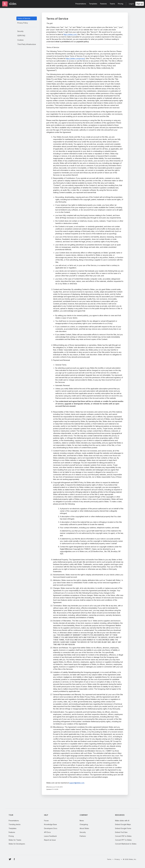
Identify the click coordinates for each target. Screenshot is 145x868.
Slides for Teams (15, 840)
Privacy (117, 859)
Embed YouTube (121, 832)
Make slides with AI (122, 821)
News (82, 821)
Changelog (84, 824)
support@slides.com (77, 783)
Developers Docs (51, 828)
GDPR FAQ (21, 36)
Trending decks (15, 824)
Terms (109, 859)
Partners (83, 836)
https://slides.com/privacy (75, 58)
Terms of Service (24, 18)
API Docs (47, 832)
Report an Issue (50, 840)
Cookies (20, 40)
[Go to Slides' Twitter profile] (10, 859)
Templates (13, 828)
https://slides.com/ (70, 34)
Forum (46, 821)
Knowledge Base (50, 824)
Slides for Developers (17, 844)
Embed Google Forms (123, 828)
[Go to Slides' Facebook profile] (14, 859)
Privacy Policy (23, 23)
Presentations (14, 821)
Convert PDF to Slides (123, 836)
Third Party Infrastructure (27, 44)
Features (12, 832)
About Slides (84, 828)
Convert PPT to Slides (123, 840)
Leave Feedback (50, 836)
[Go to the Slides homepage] (5, 4)
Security (20, 31)
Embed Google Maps (123, 824)
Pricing (11, 836)
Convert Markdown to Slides (126, 844)
